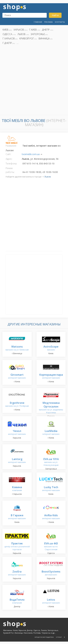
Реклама (48, 22)
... (18, 43)
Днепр (46, 30)
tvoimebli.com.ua (31, 154)
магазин (51, 348)
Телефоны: (11, 163)
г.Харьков (9, 38)
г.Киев (33, 30)
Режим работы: (10, 170)
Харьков (19, 30)
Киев (5, 30)
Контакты (60, 22)
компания (17, 489)
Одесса (7, 34)
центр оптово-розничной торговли (17, 547)
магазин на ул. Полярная (17, 405)
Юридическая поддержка (44, 637)
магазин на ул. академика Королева (51, 408)
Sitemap (59, 637)
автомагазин (51, 573)
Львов (21, 34)
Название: (11, 146)
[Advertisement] (34, 81)
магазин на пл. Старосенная (51, 547)
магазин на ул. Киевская (17, 348)
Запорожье (38, 34)
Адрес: (9, 159)
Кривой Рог (27, 38)
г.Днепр (7, 43)
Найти (55, 15)
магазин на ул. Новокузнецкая (51, 462)
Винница (44, 38)
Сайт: (8, 154)
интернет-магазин (17, 376)
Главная (38, 22)
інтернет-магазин (51, 433)
